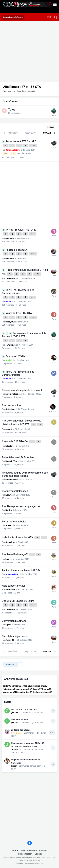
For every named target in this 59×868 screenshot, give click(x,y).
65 (33, 605)
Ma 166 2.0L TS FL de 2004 (24, 709)
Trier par (51, 127)
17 (37, 274)
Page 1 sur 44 (31, 133)
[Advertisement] (29, 52)
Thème (14, 851)
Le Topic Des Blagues (21, 730)
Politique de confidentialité (34, 851)
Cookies (38, 854)
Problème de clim (19, 720)
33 (33, 254)
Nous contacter (24, 854)
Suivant (47, 133)
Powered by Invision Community (29, 863)
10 (33, 317)
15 (33, 145)
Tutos (12, 110)
